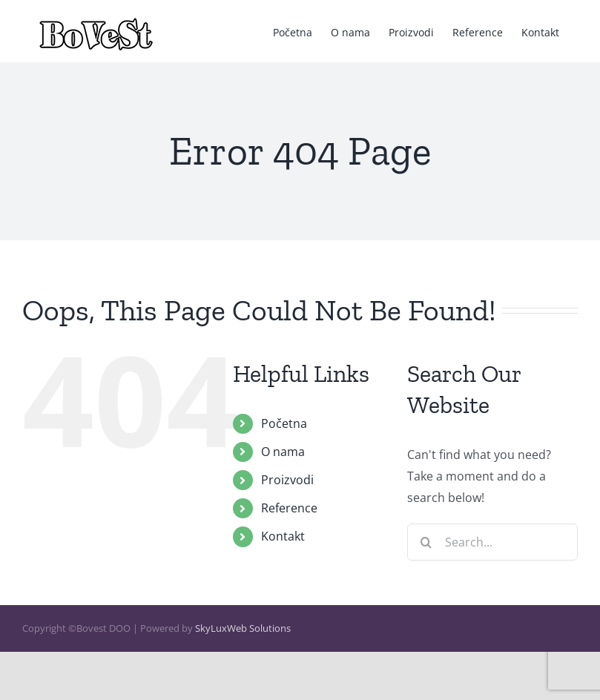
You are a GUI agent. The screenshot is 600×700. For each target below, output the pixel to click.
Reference (289, 508)
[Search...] (492, 542)
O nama (283, 452)
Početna (284, 423)
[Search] (426, 542)
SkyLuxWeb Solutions (243, 628)
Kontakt (283, 536)
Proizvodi (287, 480)
